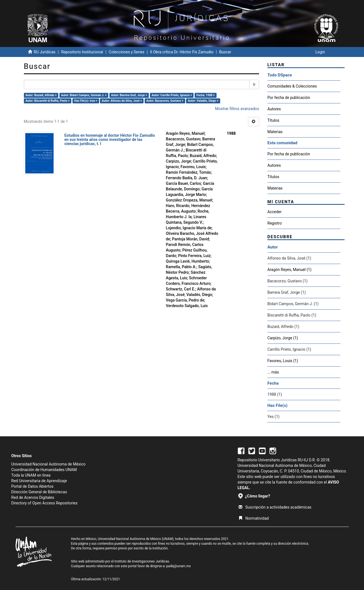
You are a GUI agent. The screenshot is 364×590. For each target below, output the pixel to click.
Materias (275, 132)
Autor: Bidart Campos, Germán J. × (84, 95)
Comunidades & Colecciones (292, 86)
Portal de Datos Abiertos (32, 486)
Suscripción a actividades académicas (275, 507)
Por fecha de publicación (289, 98)
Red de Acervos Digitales (33, 497)
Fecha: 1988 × (205, 95)
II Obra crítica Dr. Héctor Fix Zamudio (182, 52)
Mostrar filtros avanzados (237, 109)
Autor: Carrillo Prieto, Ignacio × (172, 95)
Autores (274, 109)
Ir (254, 84)
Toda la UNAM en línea (31, 475)
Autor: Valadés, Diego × (203, 101)
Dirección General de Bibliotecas (39, 492)
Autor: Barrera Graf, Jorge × (129, 95)
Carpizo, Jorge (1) (283, 338)
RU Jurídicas (44, 52)
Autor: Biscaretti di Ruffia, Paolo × (48, 101)
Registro (275, 223)
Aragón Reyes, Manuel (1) (289, 270)
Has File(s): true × (86, 101)
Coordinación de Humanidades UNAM (44, 470)
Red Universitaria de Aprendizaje (39, 481)
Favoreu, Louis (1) (283, 361)
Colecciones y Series (127, 52)
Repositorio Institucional (82, 52)
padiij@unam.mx (179, 566)
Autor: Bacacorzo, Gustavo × (165, 101)
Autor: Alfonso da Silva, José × (122, 101)
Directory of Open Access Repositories (45, 503)
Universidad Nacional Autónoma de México (49, 464)
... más (273, 372)
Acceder (274, 212)
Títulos (273, 120)
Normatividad (254, 518)
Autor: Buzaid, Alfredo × (41, 95)
